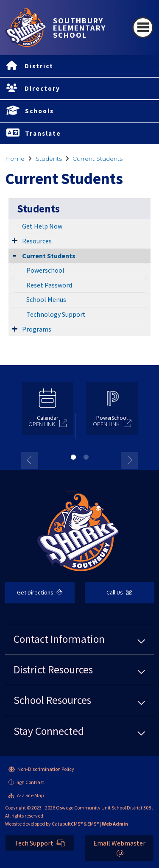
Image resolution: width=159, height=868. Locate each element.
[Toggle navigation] (143, 28)
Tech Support (40, 843)
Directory (42, 88)
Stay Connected (49, 731)
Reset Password (49, 285)
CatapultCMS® (67, 824)
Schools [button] (39, 111)
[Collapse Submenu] (14, 255)
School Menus (46, 299)
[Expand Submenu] (15, 240)
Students (49, 159)
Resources (37, 241)
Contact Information (59, 639)
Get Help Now (42, 226)
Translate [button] (43, 133)
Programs (37, 329)
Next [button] (129, 461)
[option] (47, 412)
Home (15, 159)
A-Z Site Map (26, 795)
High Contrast (29, 782)
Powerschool (45, 270)
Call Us (119, 592)
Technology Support (56, 314)
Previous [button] (30, 461)
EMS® (93, 824)
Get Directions (40, 592)
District (39, 66)
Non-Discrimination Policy (41, 769)
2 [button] (86, 457)
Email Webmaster (119, 848)
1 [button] (73, 457)
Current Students (98, 159)
